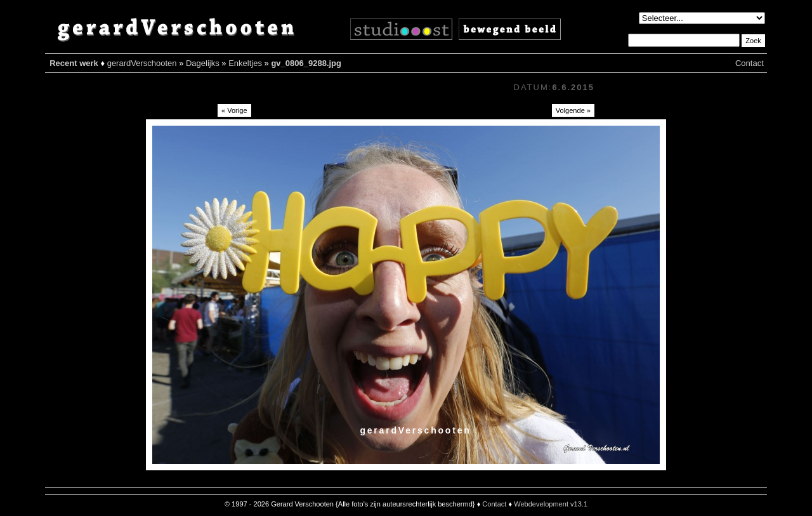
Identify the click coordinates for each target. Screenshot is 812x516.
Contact (750, 63)
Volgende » (573, 110)
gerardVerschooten (142, 63)
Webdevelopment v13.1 (551, 504)
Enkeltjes (245, 63)
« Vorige (234, 110)
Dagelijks (203, 63)
